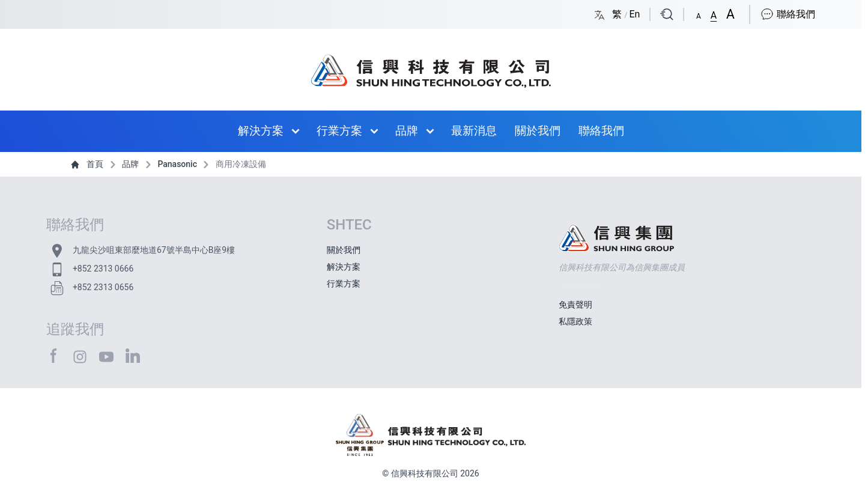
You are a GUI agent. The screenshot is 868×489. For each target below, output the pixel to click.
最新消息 (474, 131)
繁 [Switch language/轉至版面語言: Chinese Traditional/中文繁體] (618, 14)
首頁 (88, 164)
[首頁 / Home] (431, 65)
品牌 (407, 131)
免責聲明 (575, 305)
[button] (699, 14)
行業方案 (339, 131)
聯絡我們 (788, 14)
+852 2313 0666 (103, 269)
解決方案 (261, 131)
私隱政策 (575, 321)
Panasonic (170, 164)
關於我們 (538, 131)
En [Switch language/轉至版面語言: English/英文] (634, 14)
